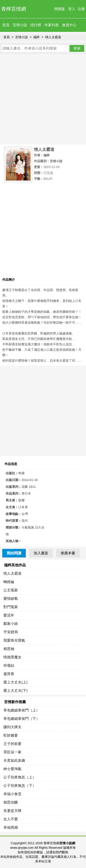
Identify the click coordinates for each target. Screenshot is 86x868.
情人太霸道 (53, 37)
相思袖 (9, 649)
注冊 (81, 9)
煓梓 (36, 37)
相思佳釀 (11, 802)
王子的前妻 (12, 744)
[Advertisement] (43, 99)
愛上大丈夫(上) (16, 682)
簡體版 (60, 9)
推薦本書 (68, 553)
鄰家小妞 (11, 624)
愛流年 (9, 615)
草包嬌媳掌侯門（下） (21, 719)
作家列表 (52, 25)
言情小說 (20, 25)
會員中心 (69, 25)
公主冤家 (11, 590)
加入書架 (41, 553)
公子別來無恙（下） (20, 786)
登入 (72, 9)
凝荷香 (9, 674)
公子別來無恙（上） (20, 777)
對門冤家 (11, 607)
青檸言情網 (14, 9)
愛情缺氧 (11, 599)
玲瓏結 (9, 665)
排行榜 (36, 25)
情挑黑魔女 (12, 657)
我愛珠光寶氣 (14, 640)
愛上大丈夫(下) (16, 691)
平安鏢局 (11, 632)
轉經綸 (9, 582)
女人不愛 (11, 819)
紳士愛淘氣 (12, 769)
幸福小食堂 (12, 794)
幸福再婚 (11, 827)
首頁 (6, 25)
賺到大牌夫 (12, 727)
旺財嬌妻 (11, 735)
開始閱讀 (14, 553)
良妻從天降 (12, 811)
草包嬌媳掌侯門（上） (21, 710)
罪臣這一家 (12, 752)
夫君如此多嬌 (14, 760)
